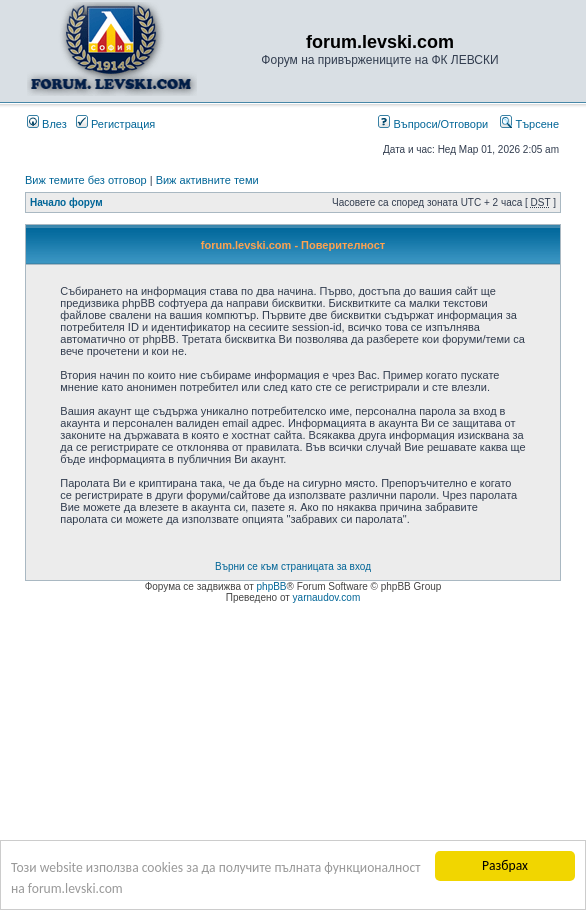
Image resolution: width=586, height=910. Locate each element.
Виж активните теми (207, 180)
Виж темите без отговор (86, 180)
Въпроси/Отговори (433, 124)
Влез (47, 124)
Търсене (529, 124)
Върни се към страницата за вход (293, 566)
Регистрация (115, 124)
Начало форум (66, 202)
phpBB (272, 586)
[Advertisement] (293, 754)
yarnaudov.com (327, 597)
